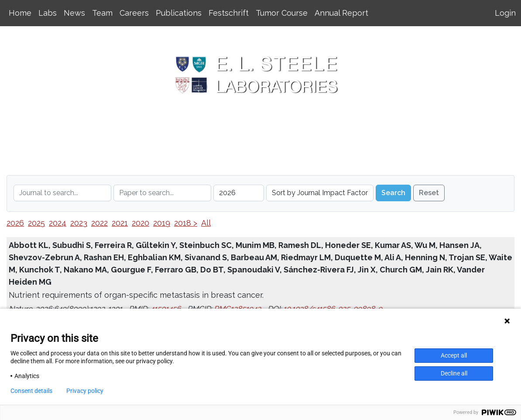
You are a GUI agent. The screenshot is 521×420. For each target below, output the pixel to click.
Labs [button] (48, 13)
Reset (429, 193)
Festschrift (229, 13)
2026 (15, 223)
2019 (162, 223)
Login (505, 13)
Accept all (454, 355)
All (206, 223)
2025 (36, 223)
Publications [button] (179, 13)
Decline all (454, 373)
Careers (134, 13)
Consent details (31, 391)
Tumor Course (282, 13)
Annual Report (341, 13)
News (74, 13)
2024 (58, 223)
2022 (99, 223)
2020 (141, 223)
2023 (79, 223)
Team (102, 13)
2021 (120, 223)
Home (20, 13)
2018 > (186, 223)
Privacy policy (85, 391)
